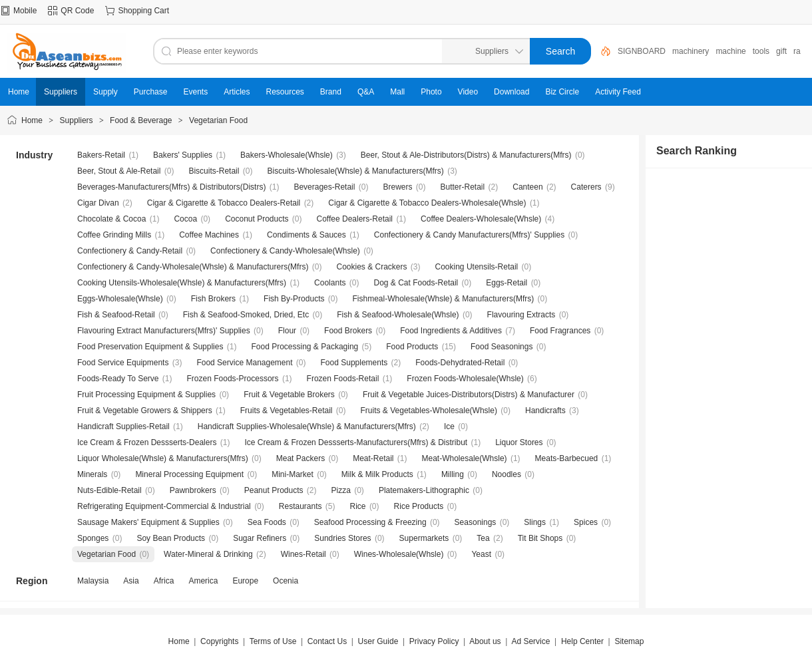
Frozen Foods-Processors (233, 379)
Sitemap (629, 641)
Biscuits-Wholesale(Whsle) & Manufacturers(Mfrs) (355, 171)
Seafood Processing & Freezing (370, 522)
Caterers (586, 187)
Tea (483, 538)
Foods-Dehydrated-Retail (460, 363)
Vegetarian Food (218, 120)
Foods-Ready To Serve (118, 379)
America (203, 581)
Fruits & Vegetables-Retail (287, 411)
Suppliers (77, 120)
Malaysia (93, 581)
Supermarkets (424, 538)
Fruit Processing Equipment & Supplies (146, 395)
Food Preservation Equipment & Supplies (150, 347)
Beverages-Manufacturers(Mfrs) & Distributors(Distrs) (171, 187)
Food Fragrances (560, 331)
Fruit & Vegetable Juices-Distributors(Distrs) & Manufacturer (469, 395)
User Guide (378, 641)
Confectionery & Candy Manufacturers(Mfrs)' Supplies (469, 235)
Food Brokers (348, 331)
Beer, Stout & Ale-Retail (119, 171)
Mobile (25, 11)
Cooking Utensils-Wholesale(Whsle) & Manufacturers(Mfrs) (182, 283)
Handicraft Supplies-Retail (123, 426)
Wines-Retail (304, 554)
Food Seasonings (502, 347)
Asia (131, 581)
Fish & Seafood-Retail (116, 315)
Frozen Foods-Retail (343, 379)
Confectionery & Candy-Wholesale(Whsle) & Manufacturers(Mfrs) (193, 267)
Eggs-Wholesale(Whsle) (120, 299)
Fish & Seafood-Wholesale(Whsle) (398, 315)
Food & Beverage (141, 120)
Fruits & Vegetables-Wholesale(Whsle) (429, 411)
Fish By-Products (294, 299)
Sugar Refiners (260, 538)
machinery (691, 51)
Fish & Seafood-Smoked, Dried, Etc (246, 315)
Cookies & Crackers (371, 267)
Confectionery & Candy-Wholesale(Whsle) (285, 251)
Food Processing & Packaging (304, 347)
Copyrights (219, 641)
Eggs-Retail (507, 283)
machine (730, 51)
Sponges (93, 538)
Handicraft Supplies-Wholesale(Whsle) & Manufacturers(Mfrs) (307, 426)
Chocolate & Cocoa (111, 219)
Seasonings (476, 522)
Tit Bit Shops (540, 538)
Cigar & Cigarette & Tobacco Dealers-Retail (224, 203)
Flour (287, 331)
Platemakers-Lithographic (424, 490)
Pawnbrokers (193, 490)
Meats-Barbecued (567, 458)
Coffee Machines (209, 235)
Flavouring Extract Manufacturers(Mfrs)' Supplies (164, 331)
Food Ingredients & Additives (451, 331)
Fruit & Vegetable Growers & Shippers (145, 411)
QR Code (77, 11)
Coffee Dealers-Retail (355, 219)
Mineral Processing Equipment (189, 474)
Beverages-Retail (324, 187)
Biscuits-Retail (214, 171)
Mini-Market (293, 474)
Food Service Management (244, 363)
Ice (449, 426)
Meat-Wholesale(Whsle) (465, 458)
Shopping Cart (143, 11)
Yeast (481, 554)
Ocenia (286, 581)
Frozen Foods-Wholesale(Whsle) (465, 379)
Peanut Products (274, 490)
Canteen (527, 187)
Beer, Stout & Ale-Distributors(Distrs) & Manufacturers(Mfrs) (466, 155)
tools (761, 51)
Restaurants (301, 506)
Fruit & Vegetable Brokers (289, 395)
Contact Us (327, 641)
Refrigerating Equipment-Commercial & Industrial (164, 506)
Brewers (397, 187)
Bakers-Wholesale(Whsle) (287, 155)
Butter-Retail (463, 187)
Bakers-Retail (101, 155)
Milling (453, 474)
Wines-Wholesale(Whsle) (399, 554)
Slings (535, 522)
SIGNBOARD (642, 51)
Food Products (412, 347)
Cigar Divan (98, 203)
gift (781, 51)
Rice (358, 506)
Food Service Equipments (123, 363)
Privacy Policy (434, 641)
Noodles (507, 474)
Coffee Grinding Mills (114, 235)
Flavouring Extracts (521, 315)
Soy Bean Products (171, 538)
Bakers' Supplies (183, 155)
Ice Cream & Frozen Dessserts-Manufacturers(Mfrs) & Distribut (356, 442)
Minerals (92, 474)
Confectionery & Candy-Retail (130, 251)
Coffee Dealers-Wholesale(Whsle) (481, 219)
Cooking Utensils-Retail (477, 267)
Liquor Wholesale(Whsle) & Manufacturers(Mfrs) (163, 458)
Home (32, 120)
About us (485, 641)
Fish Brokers (213, 299)
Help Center (582, 641)
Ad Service (530, 641)
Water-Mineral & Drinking (208, 554)
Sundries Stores (342, 538)
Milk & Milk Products (377, 474)
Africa (164, 581)
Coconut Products (257, 219)
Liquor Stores (519, 442)
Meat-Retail (373, 458)
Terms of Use (273, 641)
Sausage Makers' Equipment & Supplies (148, 522)
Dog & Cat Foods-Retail (416, 283)
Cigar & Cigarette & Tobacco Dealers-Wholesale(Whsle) (427, 203)
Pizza (341, 490)
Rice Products (419, 506)
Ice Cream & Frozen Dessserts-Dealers (147, 442)
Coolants (330, 283)
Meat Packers (301, 458)
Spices (586, 522)
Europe (245, 581)
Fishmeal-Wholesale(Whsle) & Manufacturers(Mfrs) (443, 299)
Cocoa (185, 219)
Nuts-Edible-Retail (109, 490)
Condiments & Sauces (306, 235)
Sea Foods (267, 522)
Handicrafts (545, 411)
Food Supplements (354, 363)
